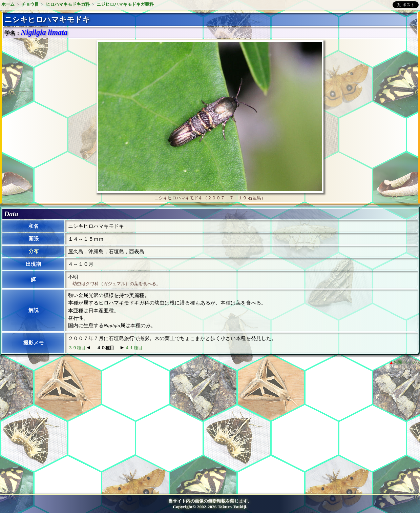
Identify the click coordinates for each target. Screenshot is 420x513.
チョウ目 (30, 4)
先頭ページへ (407, 362)
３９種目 (77, 348)
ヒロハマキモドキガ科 (68, 4)
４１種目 (134, 348)
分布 (34, 251)
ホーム (8, 4)
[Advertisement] (60, 426)
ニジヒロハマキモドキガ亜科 (125, 4)
